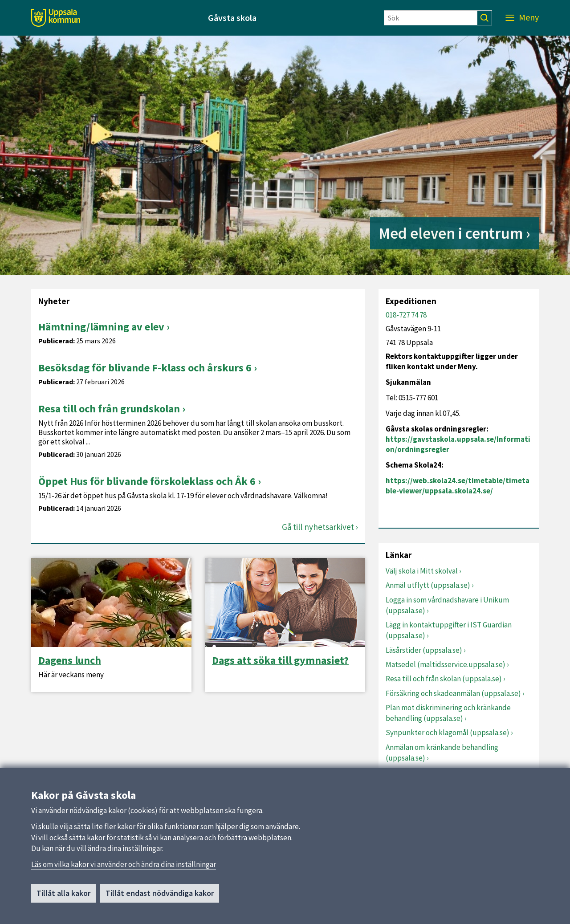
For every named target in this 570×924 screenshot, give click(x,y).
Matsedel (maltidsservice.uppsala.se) (446, 664)
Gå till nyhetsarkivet (318, 527)
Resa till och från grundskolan (109, 409)
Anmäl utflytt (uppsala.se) (428, 585)
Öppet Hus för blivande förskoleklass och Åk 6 (147, 481)
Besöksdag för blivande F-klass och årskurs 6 (145, 368)
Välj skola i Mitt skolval (422, 571)
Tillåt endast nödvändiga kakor (160, 893)
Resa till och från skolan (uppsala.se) (444, 679)
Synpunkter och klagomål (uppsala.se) (448, 733)
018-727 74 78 (406, 315)
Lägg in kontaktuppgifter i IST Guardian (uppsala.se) (449, 630)
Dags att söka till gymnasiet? (280, 660)
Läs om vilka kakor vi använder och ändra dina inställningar (124, 864)
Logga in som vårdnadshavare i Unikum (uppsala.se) (447, 605)
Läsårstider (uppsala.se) (424, 650)
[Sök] (431, 18)
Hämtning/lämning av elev (101, 327)
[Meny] (522, 18)
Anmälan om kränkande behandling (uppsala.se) (442, 753)
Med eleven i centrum (451, 233)
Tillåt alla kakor (63, 893)
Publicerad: (57, 341)
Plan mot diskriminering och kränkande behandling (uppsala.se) (448, 713)
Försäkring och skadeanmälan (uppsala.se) (453, 693)
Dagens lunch (70, 660)
